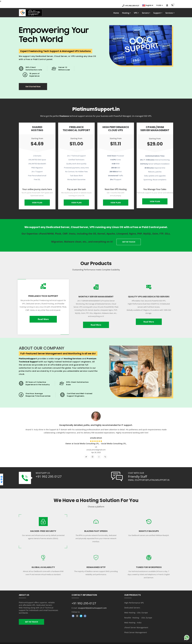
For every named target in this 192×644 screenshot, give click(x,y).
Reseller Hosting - (132, 615)
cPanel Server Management (136, 624)
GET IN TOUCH (129, 242)
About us (113, 641)
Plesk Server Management (136, 629)
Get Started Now (35, 88)
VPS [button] (136, 13)
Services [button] (169, 13)
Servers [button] (145, 13)
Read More (43, 319)
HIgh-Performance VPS (134, 602)
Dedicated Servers (132, 606)
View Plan (37, 204)
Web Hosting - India (133, 620)
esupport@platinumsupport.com (92, 607)
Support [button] (157, 13)
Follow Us (76, 611)
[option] (96, 435)
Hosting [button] (126, 13)
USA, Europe (147, 615)
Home (116, 13)
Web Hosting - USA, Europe (136, 611)
